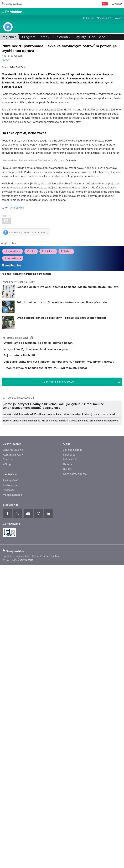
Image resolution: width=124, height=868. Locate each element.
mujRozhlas (9, 380)
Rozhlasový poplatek (76, 737)
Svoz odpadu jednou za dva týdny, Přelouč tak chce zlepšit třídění (61, 455)
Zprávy (6, 60)
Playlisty (80, 37)
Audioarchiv (104, 18)
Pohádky (48, 389)
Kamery (118, 18)
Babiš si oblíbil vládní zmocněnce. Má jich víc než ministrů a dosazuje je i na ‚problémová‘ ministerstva (61, 684)
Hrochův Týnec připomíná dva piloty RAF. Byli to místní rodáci (58, 542)
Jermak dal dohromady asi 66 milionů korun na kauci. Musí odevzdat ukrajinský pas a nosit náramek (59, 677)
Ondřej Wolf (17, 345)
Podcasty (9, 753)
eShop (7, 727)
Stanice (7, 723)
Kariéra (67, 727)
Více (104, 37)
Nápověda (69, 718)
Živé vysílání (13, 395)
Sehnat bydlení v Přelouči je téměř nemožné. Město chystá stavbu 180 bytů (68, 424)
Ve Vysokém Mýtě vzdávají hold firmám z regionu (49, 495)
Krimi (31, 389)
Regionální (9, 37)
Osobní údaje (22, 819)
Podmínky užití (40, 819)
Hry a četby (13, 389)
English (55, 819)
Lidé (92, 37)
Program (88, 18)
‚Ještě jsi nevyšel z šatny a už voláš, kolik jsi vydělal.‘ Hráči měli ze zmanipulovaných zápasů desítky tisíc (54, 669)
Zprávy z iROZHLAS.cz (19, 581)
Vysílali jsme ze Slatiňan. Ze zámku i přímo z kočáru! (52, 480)
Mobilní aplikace (13, 758)
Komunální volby (13, 718)
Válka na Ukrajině (13, 713)
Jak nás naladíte (73, 713)
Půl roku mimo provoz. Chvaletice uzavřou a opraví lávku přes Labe (62, 439)
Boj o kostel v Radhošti (32, 511)
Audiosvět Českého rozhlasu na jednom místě (26, 411)
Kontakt (68, 732)
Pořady (44, 37)
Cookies (7, 819)
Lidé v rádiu (70, 723)
